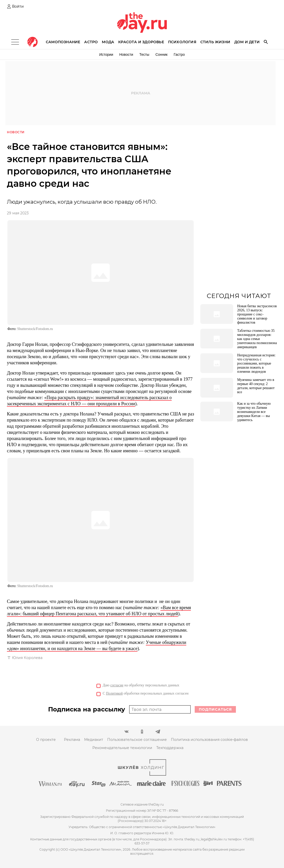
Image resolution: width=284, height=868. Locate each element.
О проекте (46, 740)
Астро (91, 42)
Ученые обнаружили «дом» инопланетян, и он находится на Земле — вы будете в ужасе (97, 646)
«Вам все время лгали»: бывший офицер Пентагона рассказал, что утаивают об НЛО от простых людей (99, 611)
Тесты (144, 54)
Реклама (72, 740)
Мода (108, 42)
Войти (18, 6)
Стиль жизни (215, 42)
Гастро (179, 54)
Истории (106, 54)
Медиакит (94, 740)
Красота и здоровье (141, 42)
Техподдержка (170, 748)
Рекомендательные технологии (122, 748)
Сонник (161, 54)
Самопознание (63, 42)
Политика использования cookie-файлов (209, 740)
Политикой (114, 694)
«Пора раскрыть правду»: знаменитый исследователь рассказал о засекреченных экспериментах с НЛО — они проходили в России (89, 401)
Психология (182, 42)
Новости (126, 54)
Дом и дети (247, 42)
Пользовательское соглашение (137, 740)
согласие (117, 685)
